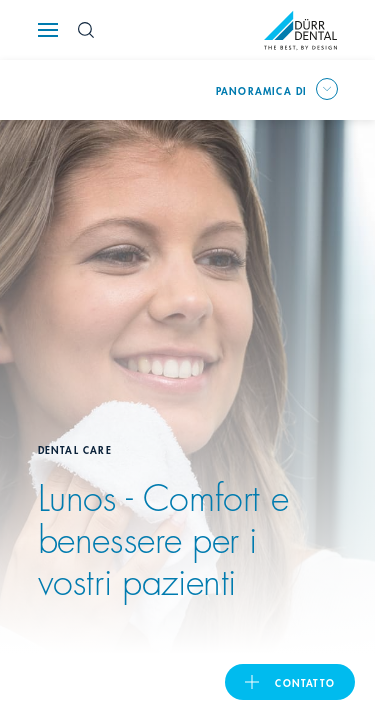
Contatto (305, 682)
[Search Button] (86, 30)
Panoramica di (262, 90)
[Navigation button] (48, 30)
